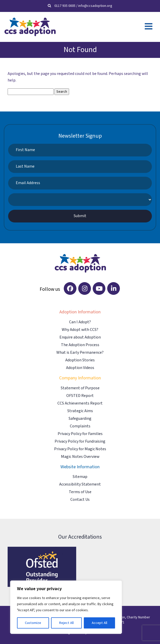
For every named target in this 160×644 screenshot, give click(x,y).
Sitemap (80, 477)
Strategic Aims (80, 411)
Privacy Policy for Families (80, 434)
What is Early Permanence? (80, 353)
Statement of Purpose (80, 388)
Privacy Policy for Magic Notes (80, 449)
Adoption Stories (80, 360)
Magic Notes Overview (80, 457)
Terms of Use (80, 492)
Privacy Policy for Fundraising (80, 441)
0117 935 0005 (65, 6)
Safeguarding (80, 419)
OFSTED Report (80, 396)
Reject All (66, 623)
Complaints (80, 426)
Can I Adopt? (80, 322)
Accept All (99, 623)
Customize (33, 623)
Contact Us (80, 500)
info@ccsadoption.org (95, 6)
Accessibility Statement (80, 484)
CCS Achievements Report (80, 403)
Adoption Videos (80, 368)
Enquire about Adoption (80, 337)
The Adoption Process (80, 345)
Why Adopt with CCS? (80, 330)
